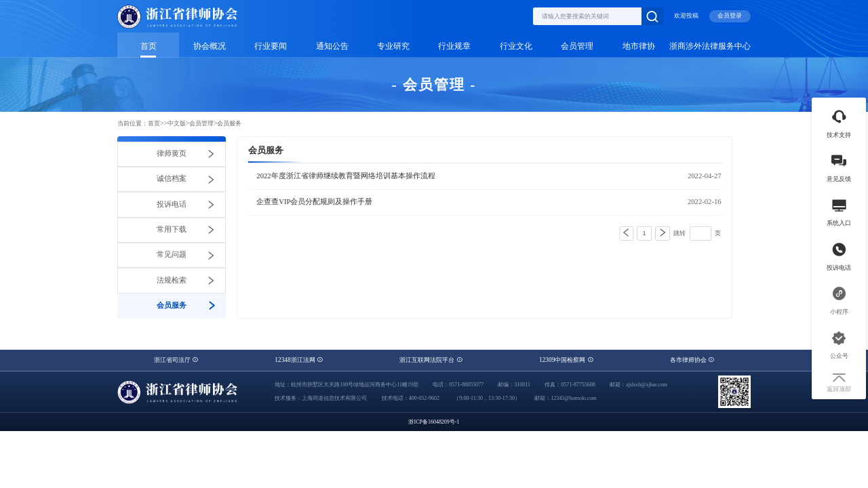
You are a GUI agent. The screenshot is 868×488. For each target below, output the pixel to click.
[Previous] (626, 233)
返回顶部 (839, 383)
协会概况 (210, 46)
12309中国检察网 (566, 360)
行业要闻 (271, 46)
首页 (149, 46)
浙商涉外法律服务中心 (710, 46)
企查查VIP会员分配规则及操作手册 (314, 202)
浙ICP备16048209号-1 (434, 422)
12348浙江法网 (299, 360)
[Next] (663, 233)
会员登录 (730, 16)
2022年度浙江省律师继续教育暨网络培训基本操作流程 (346, 176)
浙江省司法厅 (176, 360)
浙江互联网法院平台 (431, 360)
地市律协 (639, 46)
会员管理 (577, 46)
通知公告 (332, 46)
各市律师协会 (692, 360)
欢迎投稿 (686, 16)
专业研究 (393, 46)
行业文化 (516, 46)
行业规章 (454, 46)
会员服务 (229, 123)
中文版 (177, 123)
